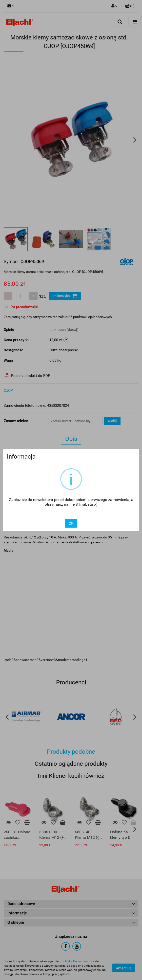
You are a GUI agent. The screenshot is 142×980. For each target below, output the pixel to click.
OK (71, 523)
